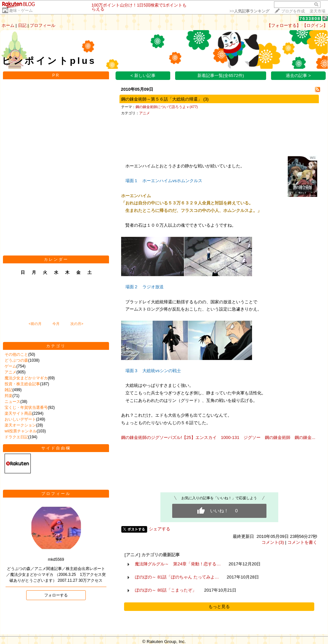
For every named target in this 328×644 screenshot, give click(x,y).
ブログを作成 (293, 11)
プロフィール (43, 25)
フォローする (56, 595)
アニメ (10, 372)
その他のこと (16, 354)
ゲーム (10, 366)
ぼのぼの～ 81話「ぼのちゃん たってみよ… (177, 577)
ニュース (12, 402)
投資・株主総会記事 (22, 384)
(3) (206, 99)
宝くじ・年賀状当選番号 (26, 407)
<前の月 (35, 324)
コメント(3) (273, 542)
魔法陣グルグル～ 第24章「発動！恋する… (178, 564)
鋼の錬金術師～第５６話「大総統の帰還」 (162, 99)
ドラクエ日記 (16, 437)
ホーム (8, 25)
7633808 (310, 19)
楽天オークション (20, 425)
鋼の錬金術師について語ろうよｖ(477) (167, 107)
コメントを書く (302, 542)
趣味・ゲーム (21, 10)
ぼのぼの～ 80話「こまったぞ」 (166, 590)
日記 (22, 25)
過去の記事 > (298, 76)
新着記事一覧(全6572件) (221, 76)
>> (249, 11)
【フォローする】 (284, 25)
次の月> (77, 324)
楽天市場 (318, 11)
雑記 (9, 390)
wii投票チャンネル (21, 431)
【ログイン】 (315, 25)
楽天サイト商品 (18, 413)
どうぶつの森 (16, 360)
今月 (56, 324)
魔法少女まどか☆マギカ (26, 378)
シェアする (160, 529)
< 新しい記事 (143, 76)
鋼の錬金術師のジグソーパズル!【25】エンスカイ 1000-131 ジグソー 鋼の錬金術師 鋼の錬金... (218, 437)
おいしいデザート (20, 419)
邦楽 (9, 396)
